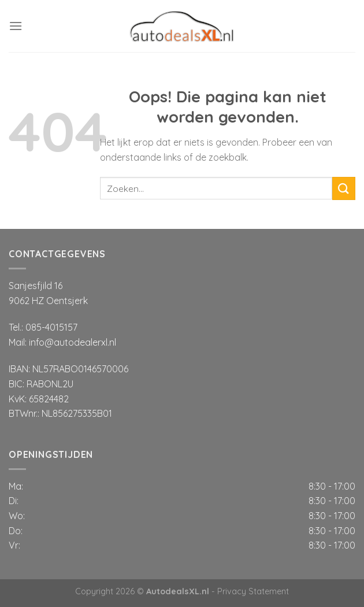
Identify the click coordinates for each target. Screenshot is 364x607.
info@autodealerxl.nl (73, 342)
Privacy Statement (253, 591)
